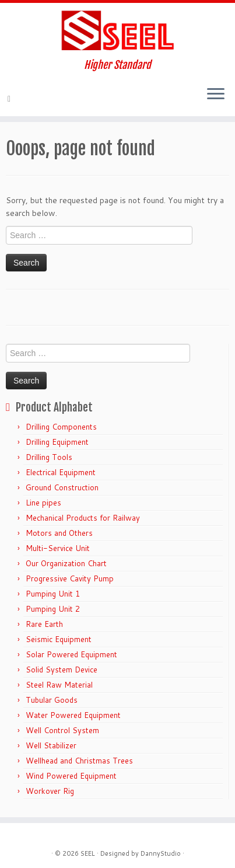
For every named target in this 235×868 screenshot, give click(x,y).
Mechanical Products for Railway (83, 518)
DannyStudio (161, 853)
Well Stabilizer (51, 745)
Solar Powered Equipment (71, 654)
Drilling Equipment (57, 442)
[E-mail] (11, 99)
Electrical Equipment (61, 472)
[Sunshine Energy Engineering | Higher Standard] (117, 31)
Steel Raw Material (59, 685)
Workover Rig (50, 791)
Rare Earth (44, 624)
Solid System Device (62, 670)
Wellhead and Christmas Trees (79, 761)
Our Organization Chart (66, 563)
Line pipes (43, 503)
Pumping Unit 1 (53, 594)
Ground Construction (62, 487)
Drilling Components (61, 427)
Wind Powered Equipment (71, 776)
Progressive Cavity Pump (70, 578)
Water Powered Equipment (73, 715)
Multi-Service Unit (58, 548)
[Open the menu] (216, 95)
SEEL (88, 853)
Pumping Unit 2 (53, 609)
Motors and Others (59, 533)
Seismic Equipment (59, 639)
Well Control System (62, 730)
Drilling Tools (49, 457)
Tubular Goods (52, 700)
